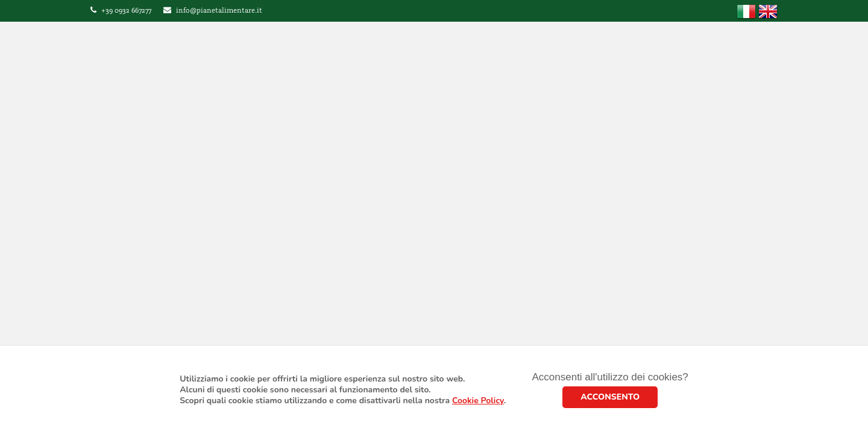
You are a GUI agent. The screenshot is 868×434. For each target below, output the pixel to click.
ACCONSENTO (610, 397)
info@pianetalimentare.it (219, 10)
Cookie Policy (478, 401)
